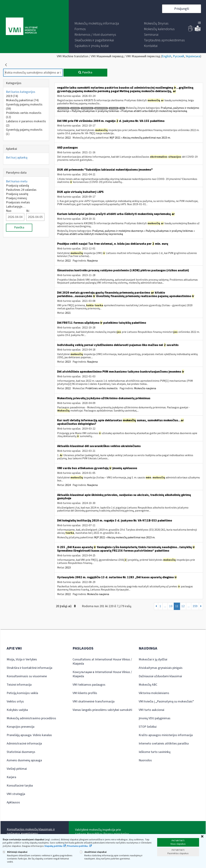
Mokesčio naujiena (145, 388)
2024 (68, 485)
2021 (68, 313)
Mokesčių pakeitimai (22, 100)
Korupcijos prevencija (21, 727)
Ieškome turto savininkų (155, 752)
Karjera (11, 777)
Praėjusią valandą (17, 186)
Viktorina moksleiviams (154, 693)
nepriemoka (63, 108)
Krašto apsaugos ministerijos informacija (166, 735)
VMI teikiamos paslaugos (89, 685)
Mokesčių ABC (148, 685)
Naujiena (92, 261)
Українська (193, 56)
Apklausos (13, 802)
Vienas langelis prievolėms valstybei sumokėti (102, 710)
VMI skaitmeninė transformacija (94, 701)
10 (171, 606)
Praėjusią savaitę (17, 194)
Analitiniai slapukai (93, 852)
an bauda (114, 108)
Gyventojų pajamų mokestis (24, 107)
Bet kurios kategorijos (21, 92)
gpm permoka (101, 108)
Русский (178, 56)
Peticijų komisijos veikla (22, 693)
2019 (12, 96)
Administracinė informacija (24, 744)
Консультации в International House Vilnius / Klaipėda (102, 674)
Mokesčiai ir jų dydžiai (153, 659)
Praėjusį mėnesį (16, 198)
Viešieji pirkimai (17, 769)
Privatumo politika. (78, 846)
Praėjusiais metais (18, 202)
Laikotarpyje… (16, 207)
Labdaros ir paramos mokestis (26, 123)
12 (183, 606)
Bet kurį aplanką (17, 158)
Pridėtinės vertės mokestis (24, 115)
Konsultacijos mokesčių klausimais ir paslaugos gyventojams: (31, 831)
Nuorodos (145, 760)
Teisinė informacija (19, 685)
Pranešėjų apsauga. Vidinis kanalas (29, 735)
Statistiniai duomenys (21, 752)
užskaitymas (87, 108)
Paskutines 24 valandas (21, 190)
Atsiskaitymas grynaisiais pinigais (161, 668)
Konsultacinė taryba (20, 786)
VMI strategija (16, 794)
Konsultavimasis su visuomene (27, 676)
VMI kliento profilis (85, 693)
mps (122, 108)
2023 (68, 362)
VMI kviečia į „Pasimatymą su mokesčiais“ (166, 701)
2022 (68, 138)
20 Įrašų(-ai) (66, 606)
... (165, 606)
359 (195, 606)
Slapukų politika (53, 846)
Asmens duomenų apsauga (24, 760)
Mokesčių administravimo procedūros (31, 718)
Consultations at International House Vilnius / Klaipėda (102, 662)
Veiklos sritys (15, 701)
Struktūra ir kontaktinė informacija (29, 668)
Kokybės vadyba (17, 710)
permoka (75, 108)
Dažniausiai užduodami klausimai (160, 676)
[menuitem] (97, 23)
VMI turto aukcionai (151, 710)
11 (177, 606)
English (167, 56)
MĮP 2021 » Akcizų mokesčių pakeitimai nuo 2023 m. (140, 138)
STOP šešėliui (148, 727)
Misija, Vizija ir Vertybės (22, 659)
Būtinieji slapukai (15, 852)
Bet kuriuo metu (17, 181)
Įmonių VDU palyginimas (155, 718)
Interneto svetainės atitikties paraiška (164, 744)
